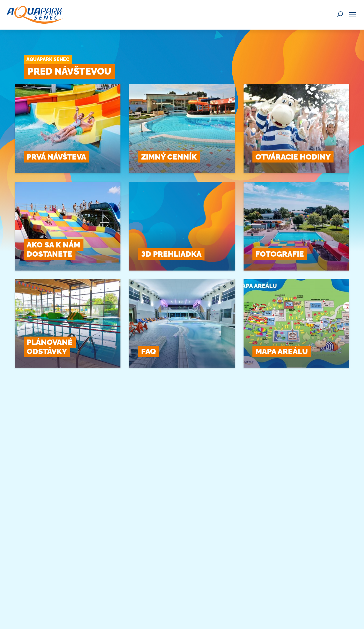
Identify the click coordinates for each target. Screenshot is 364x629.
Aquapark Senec (48, 59)
